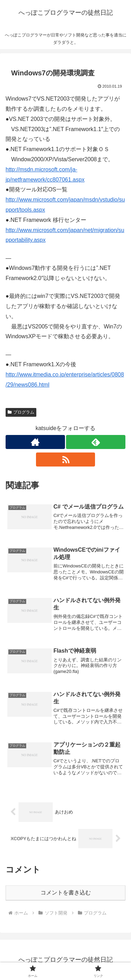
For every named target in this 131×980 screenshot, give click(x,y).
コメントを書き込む (66, 893)
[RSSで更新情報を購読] (66, 460)
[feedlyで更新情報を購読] (96, 442)
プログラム (21, 412)
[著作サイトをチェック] (35, 442)
